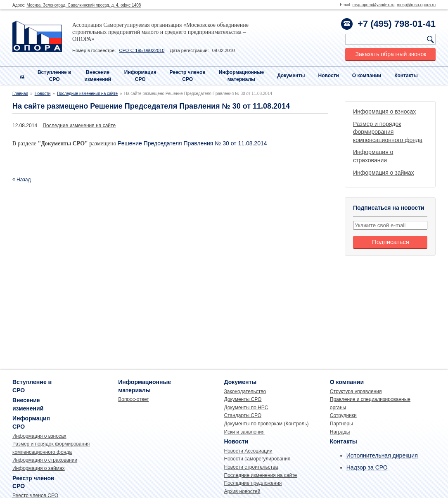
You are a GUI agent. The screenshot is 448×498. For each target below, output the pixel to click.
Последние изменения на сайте (87, 94)
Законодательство (245, 391)
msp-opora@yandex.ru (373, 5)
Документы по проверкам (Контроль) (267, 424)
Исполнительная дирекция (382, 455)
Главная (20, 94)
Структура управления (356, 391)
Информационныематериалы (242, 76)
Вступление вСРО (55, 76)
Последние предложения (253, 483)
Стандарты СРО (243, 415)
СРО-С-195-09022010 (142, 50)
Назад (24, 180)
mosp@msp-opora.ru (416, 5)
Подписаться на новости (389, 208)
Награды (340, 432)
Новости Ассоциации (248, 451)
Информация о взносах (384, 111)
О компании (367, 76)
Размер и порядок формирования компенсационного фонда (388, 132)
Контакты (406, 76)
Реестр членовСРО (188, 76)
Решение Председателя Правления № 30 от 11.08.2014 (192, 143)
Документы (291, 76)
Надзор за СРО (367, 467)
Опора (37, 36)
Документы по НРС (246, 408)
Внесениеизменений (98, 76)
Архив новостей (242, 491)
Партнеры (341, 424)
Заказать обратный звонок (391, 54)
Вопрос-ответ (133, 399)
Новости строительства (251, 467)
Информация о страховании (45, 460)
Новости (329, 76)
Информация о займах (384, 173)
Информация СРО (140, 76)
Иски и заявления (244, 432)
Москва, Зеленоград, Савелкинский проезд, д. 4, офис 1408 (84, 5)
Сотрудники (343, 415)
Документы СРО (243, 399)
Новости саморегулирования (257, 459)
